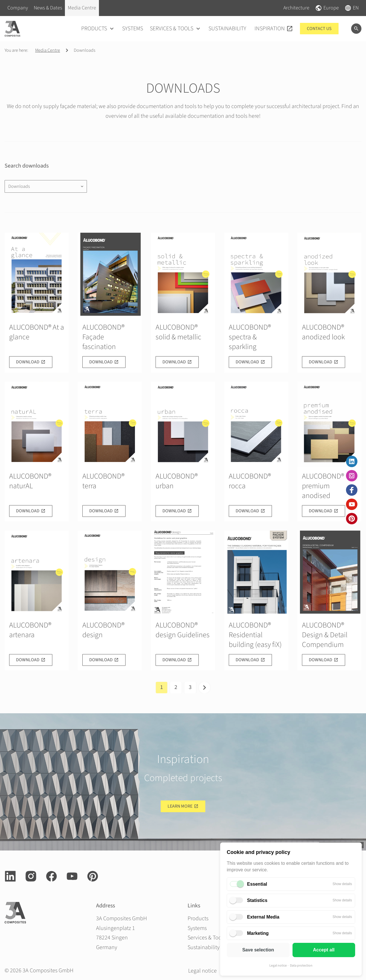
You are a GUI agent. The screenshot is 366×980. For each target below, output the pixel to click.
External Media (263, 917)
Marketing (258, 933)
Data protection (301, 966)
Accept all (324, 950)
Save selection (258, 950)
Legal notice (278, 966)
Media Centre (48, 50)
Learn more (180, 806)
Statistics (257, 900)
